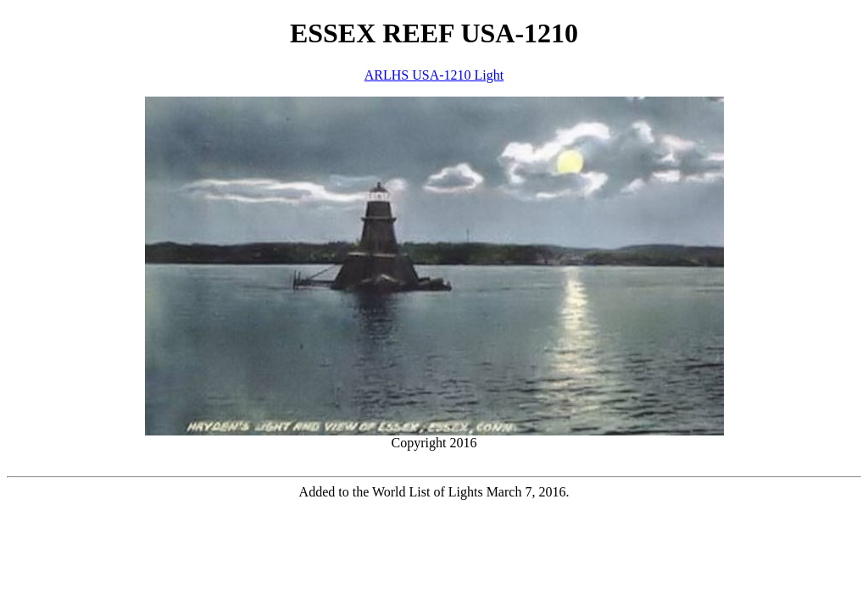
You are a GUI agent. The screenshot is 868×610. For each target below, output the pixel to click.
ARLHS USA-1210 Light (434, 75)
